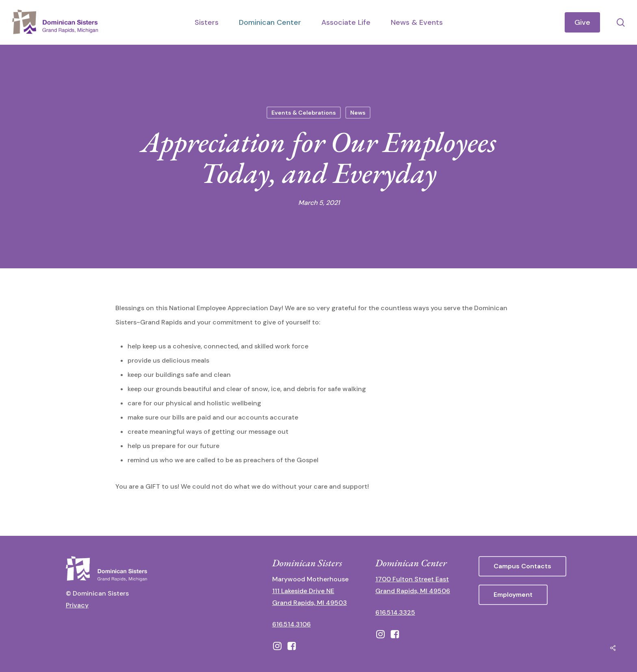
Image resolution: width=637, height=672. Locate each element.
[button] (522, 566)
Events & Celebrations (304, 113)
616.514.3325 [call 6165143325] (395, 612)
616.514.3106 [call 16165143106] (291, 624)
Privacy (77, 605)
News (358, 113)
